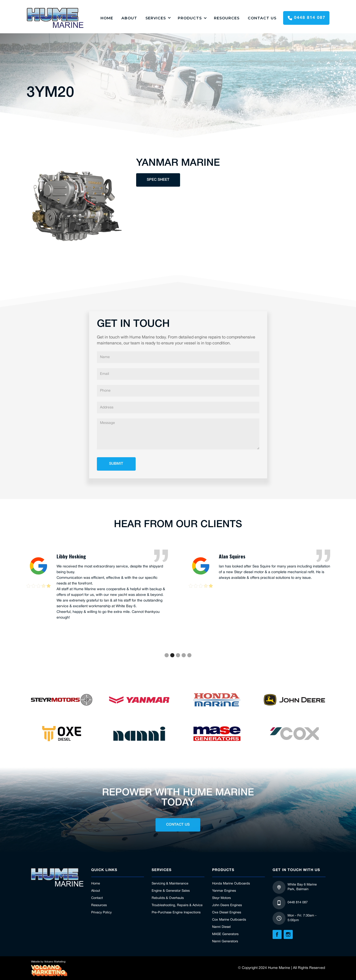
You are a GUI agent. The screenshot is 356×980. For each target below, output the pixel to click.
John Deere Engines (227, 905)
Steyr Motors (221, 898)
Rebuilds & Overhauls (168, 898)
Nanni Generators (225, 942)
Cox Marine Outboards (229, 920)
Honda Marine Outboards (231, 884)
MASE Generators (225, 934)
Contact (97, 898)
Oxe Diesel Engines (227, 913)
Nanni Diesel (221, 927)
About (129, 18)
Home (96, 884)
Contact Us (262, 18)
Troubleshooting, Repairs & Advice (177, 905)
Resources (227, 18)
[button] (157, 18)
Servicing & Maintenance (170, 884)
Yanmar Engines (224, 891)
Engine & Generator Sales (171, 891)
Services (156, 18)
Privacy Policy (101, 913)
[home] (55, 18)
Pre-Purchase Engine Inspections (176, 913)
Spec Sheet (158, 180)
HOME (107, 18)
